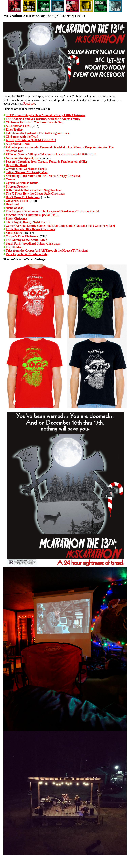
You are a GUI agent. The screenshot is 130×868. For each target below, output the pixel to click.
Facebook (29, 104)
